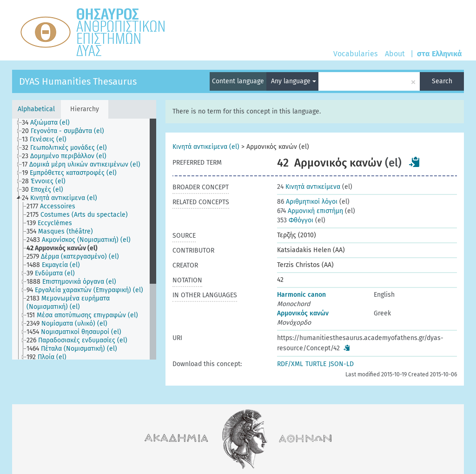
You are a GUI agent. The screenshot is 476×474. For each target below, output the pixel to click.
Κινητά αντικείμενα (309, 187)
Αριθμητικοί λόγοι (307, 202)
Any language (294, 81)
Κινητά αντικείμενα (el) (206, 147)
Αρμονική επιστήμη (310, 211)
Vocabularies (355, 54)
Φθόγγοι (295, 220)
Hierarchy (85, 109)
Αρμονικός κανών (303, 313)
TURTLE (316, 364)
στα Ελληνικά (440, 54)
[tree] (84, 239)
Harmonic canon (301, 295)
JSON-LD (341, 364)
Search (442, 81)
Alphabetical (36, 109)
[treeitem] (50, 123)
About (395, 54)
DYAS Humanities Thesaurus (78, 81)
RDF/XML (290, 364)
